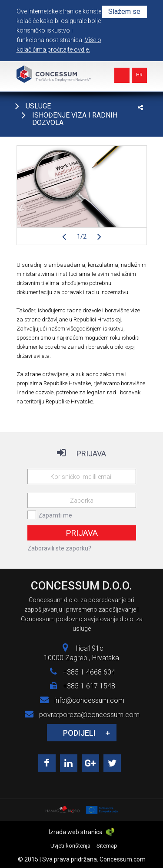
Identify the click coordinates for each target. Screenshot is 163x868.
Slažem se (124, 11)
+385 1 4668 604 (89, 672)
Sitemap (107, 846)
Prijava (82, 533)
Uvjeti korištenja (70, 846)
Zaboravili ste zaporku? (59, 548)
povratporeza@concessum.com (89, 715)
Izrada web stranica (81, 832)
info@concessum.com (89, 700)
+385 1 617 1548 (89, 686)
